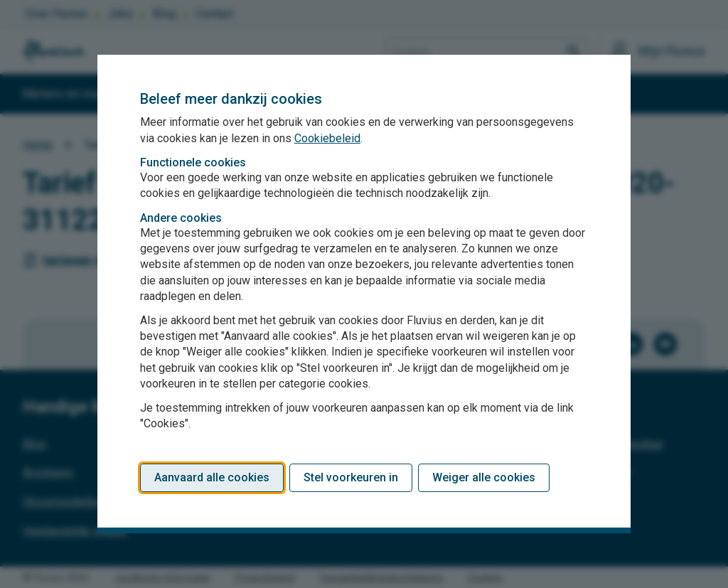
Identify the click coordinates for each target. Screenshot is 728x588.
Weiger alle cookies (484, 477)
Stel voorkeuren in (351, 477)
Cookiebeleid (327, 138)
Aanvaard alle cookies (212, 477)
